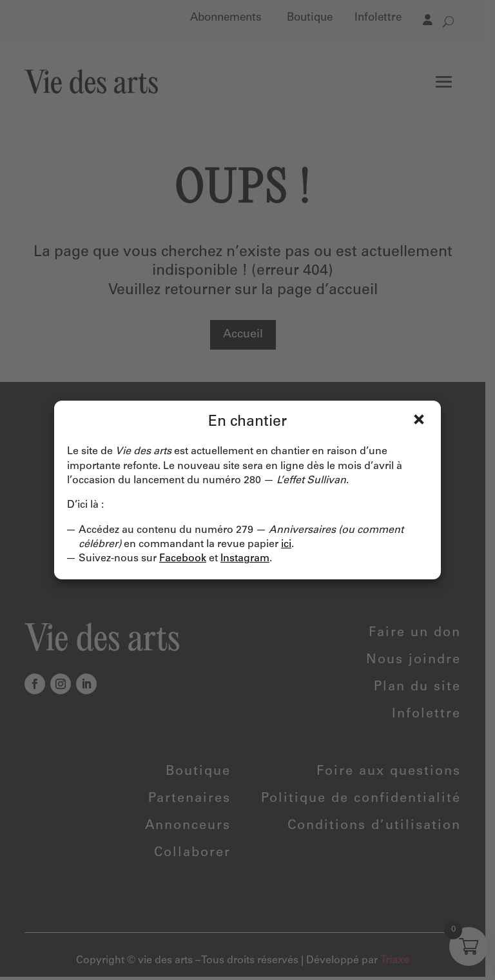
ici (286, 545)
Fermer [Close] (419, 419)
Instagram (245, 559)
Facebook (183, 559)
